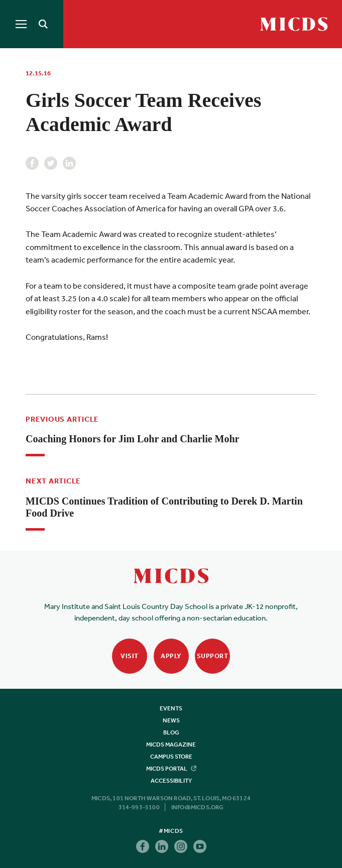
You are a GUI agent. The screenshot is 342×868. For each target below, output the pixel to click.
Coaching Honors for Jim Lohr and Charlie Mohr (132, 439)
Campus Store (171, 757)
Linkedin (69, 163)
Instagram (181, 846)
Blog (171, 732)
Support (213, 656)
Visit (130, 656)
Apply (171, 656)
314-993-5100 (139, 807)
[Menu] (21, 24)
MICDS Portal (171, 769)
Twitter (51, 163)
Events (171, 708)
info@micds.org (198, 807)
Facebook (32, 163)
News (171, 720)
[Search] (41, 24)
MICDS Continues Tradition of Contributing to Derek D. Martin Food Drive (164, 507)
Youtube (200, 846)
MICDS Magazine (171, 745)
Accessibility (171, 781)
